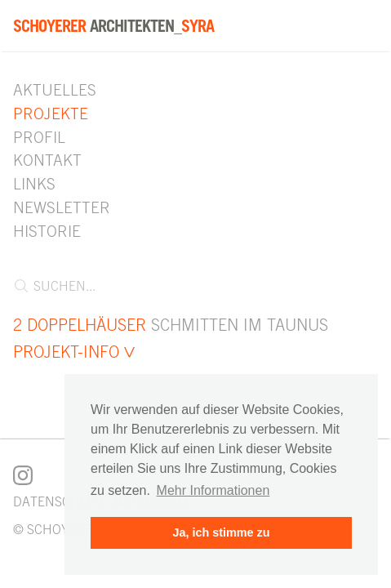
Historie (47, 231)
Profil (39, 137)
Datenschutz (59, 501)
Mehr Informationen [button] (213, 490)
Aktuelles (55, 90)
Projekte (51, 114)
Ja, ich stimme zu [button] (221, 532)
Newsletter (62, 207)
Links (34, 184)
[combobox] (189, 292)
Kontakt (47, 160)
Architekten (113, 26)
